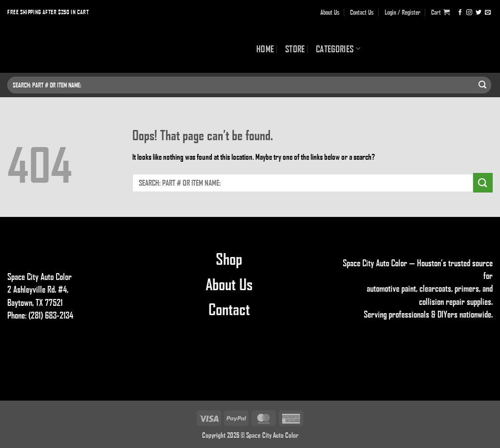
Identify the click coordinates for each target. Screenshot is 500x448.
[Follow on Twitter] (479, 12)
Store (295, 49)
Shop (229, 258)
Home (265, 49)
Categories (338, 49)
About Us (330, 12)
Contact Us (362, 12)
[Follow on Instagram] (469, 12)
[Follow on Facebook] (460, 12)
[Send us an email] (488, 12)
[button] (440, 12)
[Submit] (482, 85)
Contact (229, 309)
